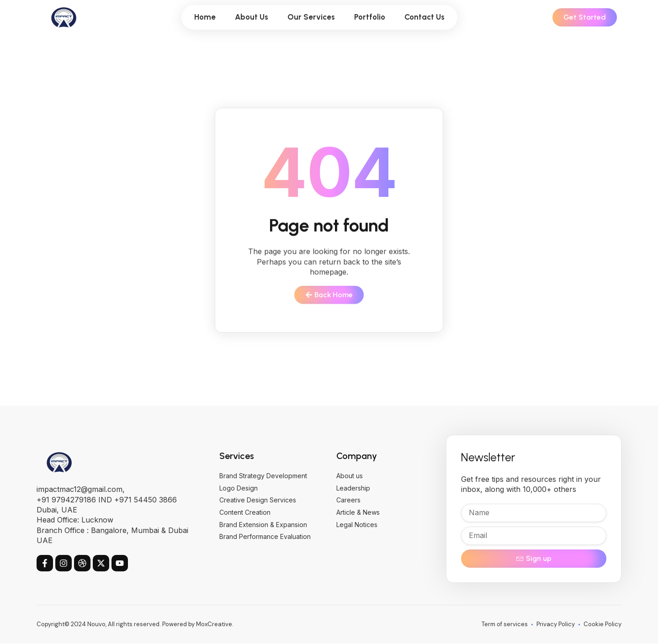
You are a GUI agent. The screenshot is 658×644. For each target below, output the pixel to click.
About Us (252, 17)
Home (205, 17)
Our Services (311, 17)
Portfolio (370, 17)
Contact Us (425, 17)
